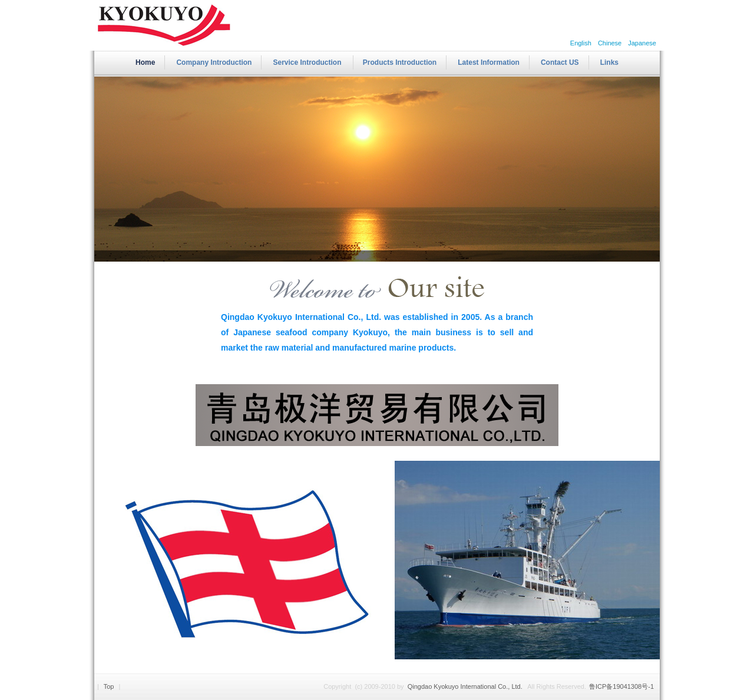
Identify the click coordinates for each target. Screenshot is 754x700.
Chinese (610, 43)
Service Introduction (308, 62)
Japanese (643, 43)
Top (109, 686)
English (581, 43)
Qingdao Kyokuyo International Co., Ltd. (466, 686)
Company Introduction (214, 62)
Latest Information (489, 62)
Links (609, 62)
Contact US (560, 62)
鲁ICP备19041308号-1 (621, 686)
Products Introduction (400, 62)
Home (145, 62)
